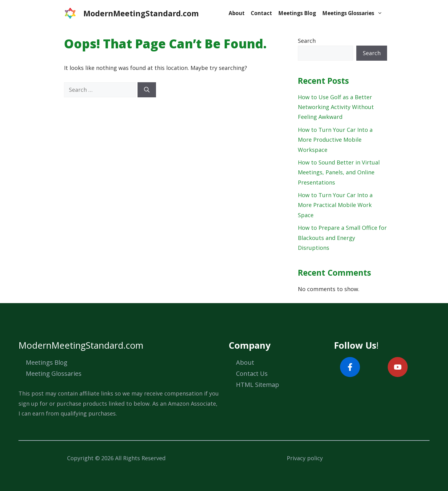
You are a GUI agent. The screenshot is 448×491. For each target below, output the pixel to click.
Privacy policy (305, 458)
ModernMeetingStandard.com (141, 13)
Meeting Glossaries (54, 373)
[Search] (147, 90)
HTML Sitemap (258, 385)
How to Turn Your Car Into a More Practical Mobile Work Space (335, 205)
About (237, 13)
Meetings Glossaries (354, 13)
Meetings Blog (297, 13)
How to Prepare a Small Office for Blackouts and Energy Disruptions (342, 238)
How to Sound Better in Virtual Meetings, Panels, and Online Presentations (339, 172)
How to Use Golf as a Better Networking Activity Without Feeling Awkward (336, 107)
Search (307, 41)
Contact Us (252, 373)
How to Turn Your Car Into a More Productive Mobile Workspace (335, 140)
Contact (261, 13)
